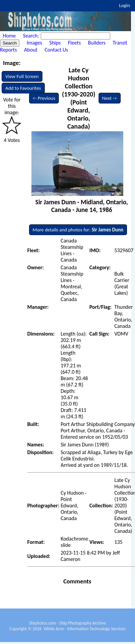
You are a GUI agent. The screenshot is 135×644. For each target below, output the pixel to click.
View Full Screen (22, 76)
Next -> (110, 98)
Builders (97, 43)
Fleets (74, 43)
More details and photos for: (78, 230)
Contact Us (56, 50)
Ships (55, 43)
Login (124, 5)
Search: (32, 36)
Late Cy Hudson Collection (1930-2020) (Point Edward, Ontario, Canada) (79, 98)
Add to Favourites (23, 88)
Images (34, 43)
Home (9, 36)
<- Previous (44, 98)
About (31, 50)
